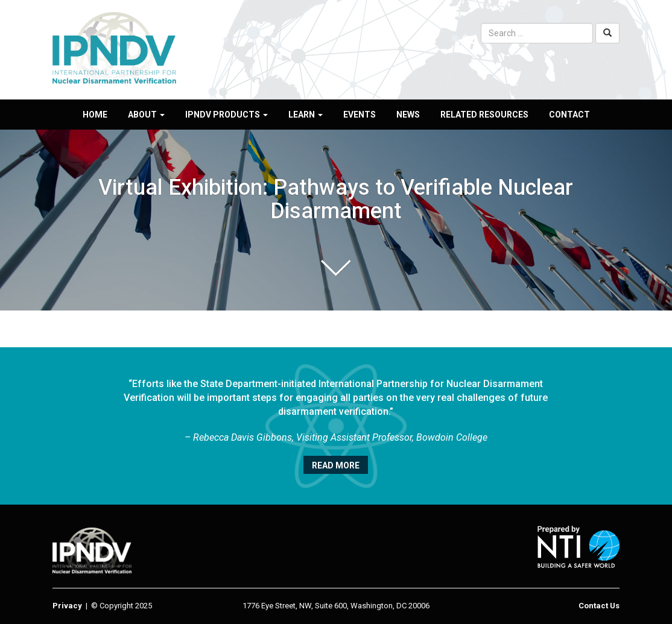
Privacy (67, 606)
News (408, 115)
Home (95, 115)
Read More (336, 465)
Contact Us (599, 606)
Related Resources (484, 115)
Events (360, 115)
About (146, 115)
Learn (306, 115)
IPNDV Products (227, 115)
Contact (569, 115)
